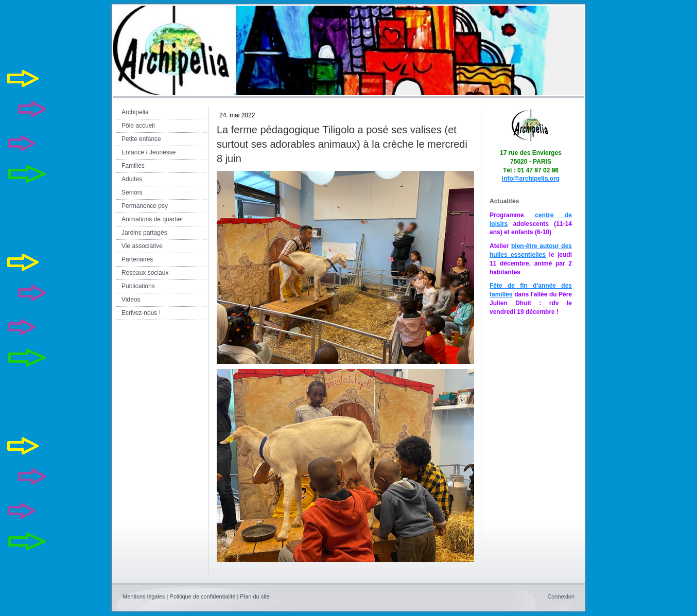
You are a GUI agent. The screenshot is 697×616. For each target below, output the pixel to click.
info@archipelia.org (531, 179)
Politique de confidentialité (203, 596)
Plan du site (255, 596)
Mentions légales (144, 596)
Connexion (561, 596)
